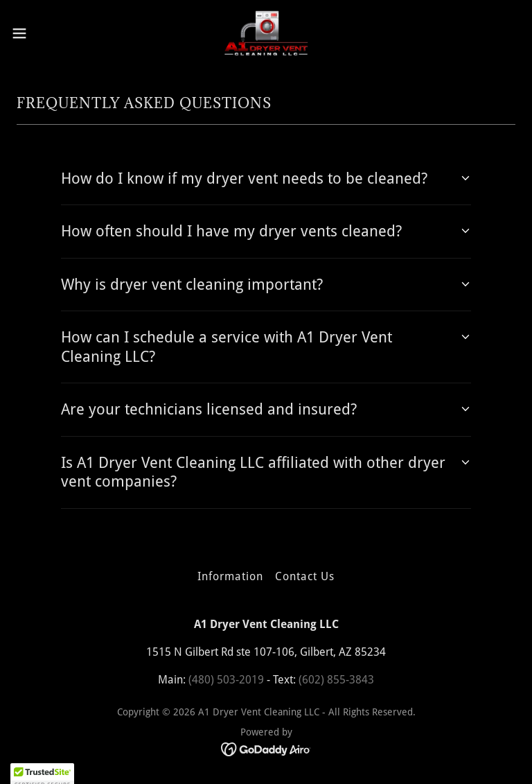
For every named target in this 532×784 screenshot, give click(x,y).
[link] (266, 33)
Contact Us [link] (305, 576)
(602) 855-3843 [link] (336, 680)
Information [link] (230, 576)
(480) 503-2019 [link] (226, 680)
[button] (45, 33)
